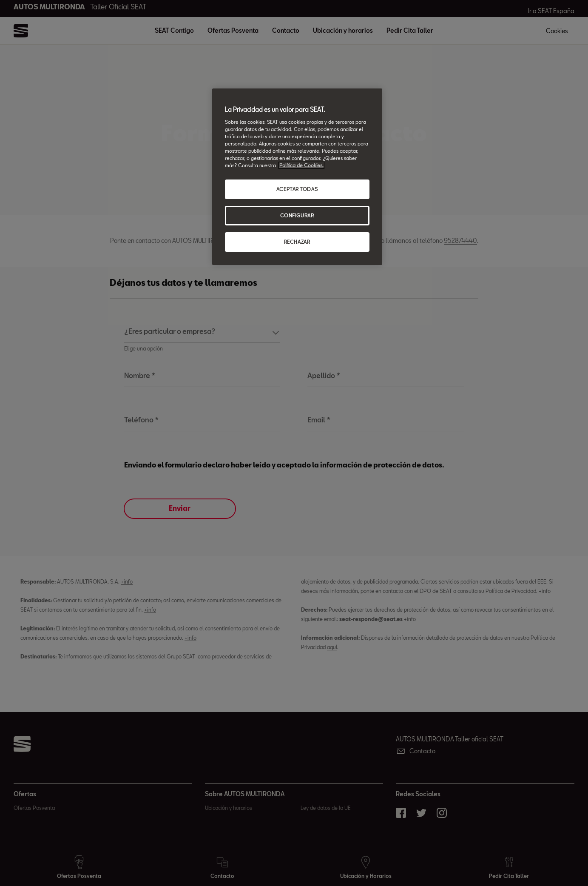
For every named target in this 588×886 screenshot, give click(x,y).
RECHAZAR (297, 242)
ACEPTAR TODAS (297, 189)
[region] (297, 177)
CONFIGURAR (297, 215)
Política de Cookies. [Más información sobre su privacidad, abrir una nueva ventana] (301, 165)
